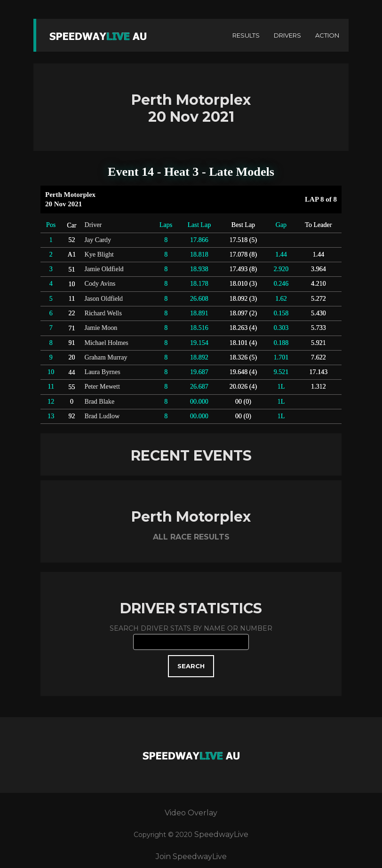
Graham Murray (106, 357)
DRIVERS (287, 35)
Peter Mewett (102, 386)
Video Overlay (191, 813)
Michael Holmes (107, 343)
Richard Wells (103, 313)
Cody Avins (100, 283)
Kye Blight (99, 254)
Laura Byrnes (103, 372)
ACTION (327, 35)
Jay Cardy (98, 240)
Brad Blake (100, 401)
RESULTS (246, 35)
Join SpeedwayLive (191, 856)
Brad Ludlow (102, 416)
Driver (93, 225)
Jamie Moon (101, 328)
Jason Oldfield (104, 298)
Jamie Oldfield (104, 269)
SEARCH (191, 666)
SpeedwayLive (221, 834)
